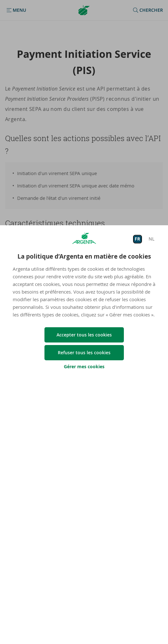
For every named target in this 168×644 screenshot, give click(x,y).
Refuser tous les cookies (84, 353)
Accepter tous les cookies (84, 335)
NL (151, 239)
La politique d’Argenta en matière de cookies (84, 256)
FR (137, 239)
